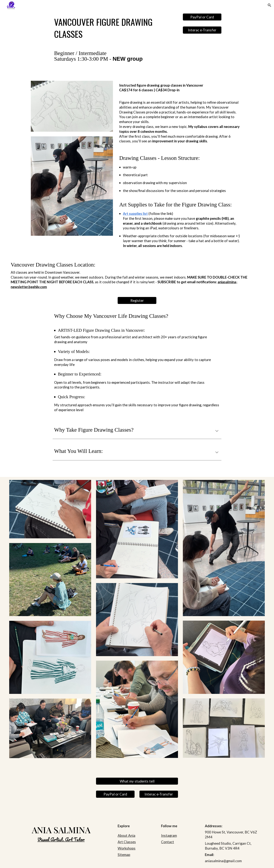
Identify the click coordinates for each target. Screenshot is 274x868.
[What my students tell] (137, 781)
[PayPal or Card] (202, 17)
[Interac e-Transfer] (202, 30)
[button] (269, 5)
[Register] (137, 300)
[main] (115, 28)
